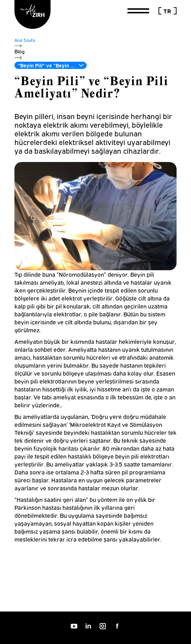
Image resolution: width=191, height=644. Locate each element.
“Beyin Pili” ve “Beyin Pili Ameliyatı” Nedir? (52, 65)
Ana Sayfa (25, 40)
